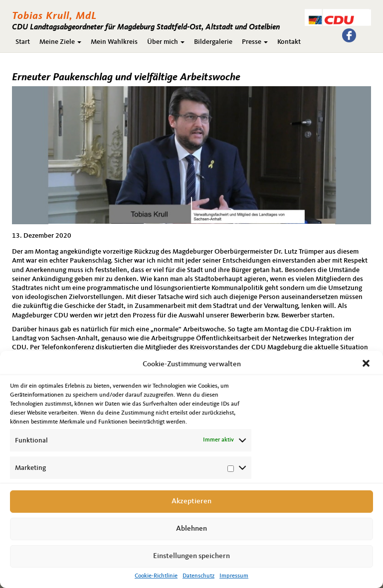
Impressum (234, 576)
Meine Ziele (60, 42)
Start (23, 42)
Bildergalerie (213, 42)
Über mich (166, 42)
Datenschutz (198, 576)
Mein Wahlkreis (114, 42)
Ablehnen (191, 529)
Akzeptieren (191, 502)
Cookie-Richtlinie (156, 576)
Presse (255, 42)
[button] (367, 364)
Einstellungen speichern (191, 556)
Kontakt (289, 42)
